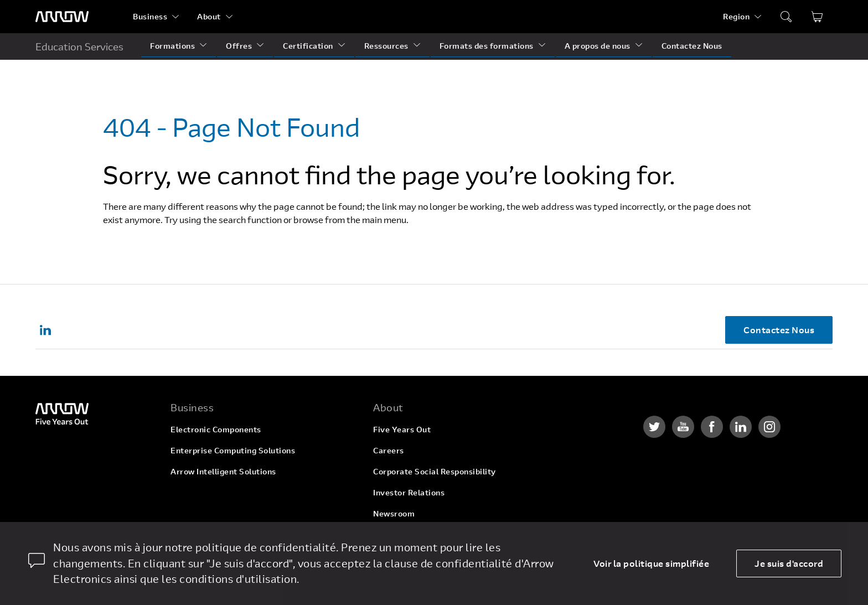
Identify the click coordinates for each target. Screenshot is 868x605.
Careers (389, 450)
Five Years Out (402, 429)
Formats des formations (487, 46)
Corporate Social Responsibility (435, 471)
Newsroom (394, 513)
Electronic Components (216, 429)
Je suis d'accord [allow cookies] (789, 563)
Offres (239, 46)
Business (150, 16)
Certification (308, 46)
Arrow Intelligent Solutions (223, 471)
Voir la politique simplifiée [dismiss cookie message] (651, 563)
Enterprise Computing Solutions (233, 450)
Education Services (79, 46)
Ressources (386, 46)
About (209, 16)
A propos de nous (598, 46)
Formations (172, 46)
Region (736, 16)
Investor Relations (409, 492)
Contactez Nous (692, 46)
